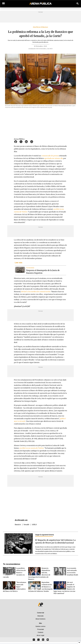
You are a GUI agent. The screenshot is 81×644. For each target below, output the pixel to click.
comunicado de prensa (50, 156)
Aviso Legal (40, 635)
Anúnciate (40, 616)
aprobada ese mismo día (54, 158)
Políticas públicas (40, 27)
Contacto (40, 632)
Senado (26, 525)
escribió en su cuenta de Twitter (32, 448)
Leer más (19, 263)
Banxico (18, 525)
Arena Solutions (40, 619)
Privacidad (40, 629)
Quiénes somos (40, 626)
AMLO (34, 525)
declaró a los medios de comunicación (36, 292)
